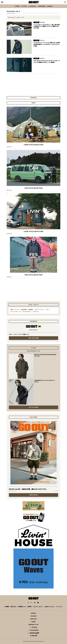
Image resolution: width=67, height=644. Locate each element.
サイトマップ (59, 606)
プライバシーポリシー (38, 606)
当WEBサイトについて (50, 606)
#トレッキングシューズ (16, 312)
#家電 (12, 310)
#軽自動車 (31, 310)
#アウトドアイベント (39, 310)
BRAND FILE (33, 625)
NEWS (33, 613)
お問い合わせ (13, 606)
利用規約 (29, 606)
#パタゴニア (36, 312)
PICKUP (34, 616)
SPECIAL (33, 619)
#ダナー (48, 310)
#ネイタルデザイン (27, 312)
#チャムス (17, 310)
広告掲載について (22, 606)
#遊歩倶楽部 (24, 310)
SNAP (34, 622)
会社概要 (7, 606)
